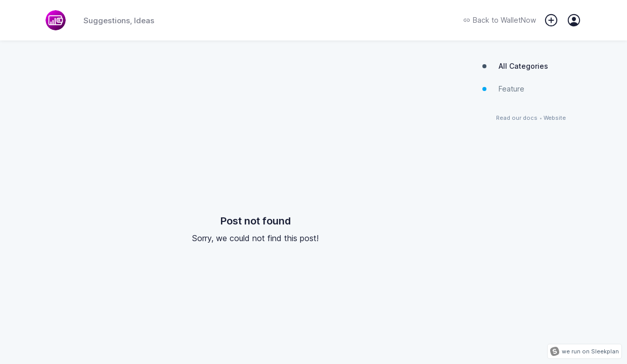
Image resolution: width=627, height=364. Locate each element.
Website (555, 118)
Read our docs (517, 118)
